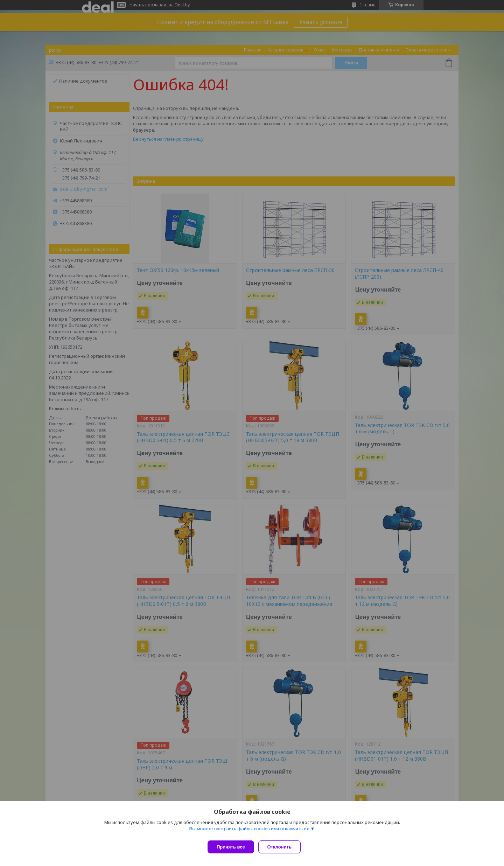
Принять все (231, 847)
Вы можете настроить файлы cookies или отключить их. (250, 832)
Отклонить (282, 847)
